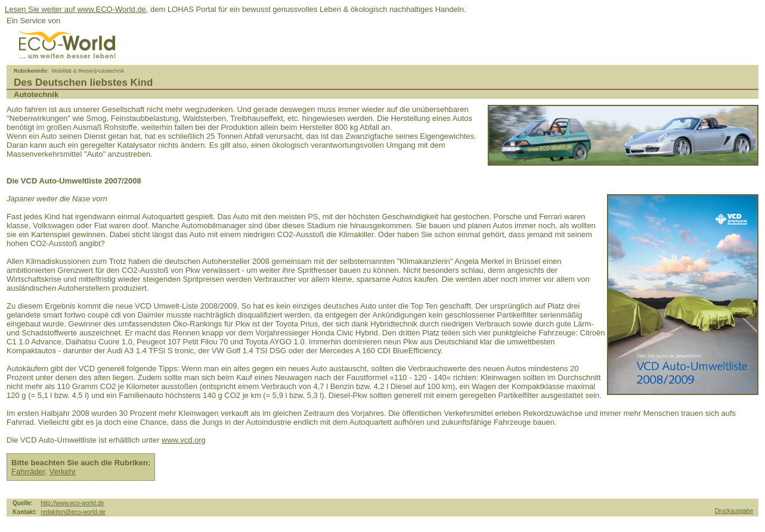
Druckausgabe (734, 511)
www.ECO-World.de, (112, 9)
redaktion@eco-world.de (73, 512)
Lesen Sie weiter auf (41, 9)
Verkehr (63, 472)
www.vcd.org (184, 440)
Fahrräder (28, 472)
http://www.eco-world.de (72, 503)
